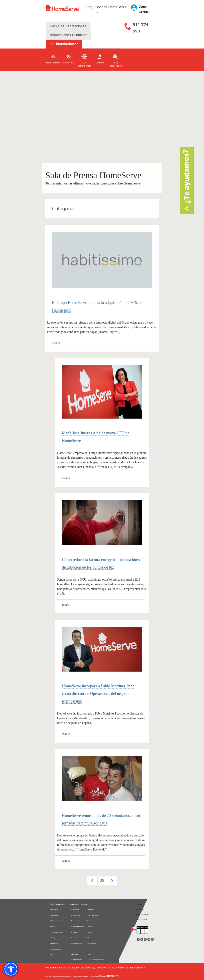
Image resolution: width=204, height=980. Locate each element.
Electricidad (54, 915)
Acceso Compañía (141, 919)
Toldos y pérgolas (91, 915)
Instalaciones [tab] (67, 44)
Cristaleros (89, 926)
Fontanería (54, 909)
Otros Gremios (90, 943)
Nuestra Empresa (77, 959)
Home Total (54, 943)
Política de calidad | (94, 976)
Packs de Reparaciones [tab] (68, 26)
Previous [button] (92, 881)
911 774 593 (141, 28)
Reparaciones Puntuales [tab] (69, 35)
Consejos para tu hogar (97, 959)
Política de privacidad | (58, 976)
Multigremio (54, 938)
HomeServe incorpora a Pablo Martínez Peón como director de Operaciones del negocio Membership (98, 694)
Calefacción (75, 915)
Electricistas (75, 909)
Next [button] (112, 881)
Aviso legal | (49, 976)
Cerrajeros (89, 921)
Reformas (89, 938)
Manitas (74, 932)
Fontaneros (75, 921)
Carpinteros (89, 909)
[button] (11, 969)
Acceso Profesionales (142, 914)
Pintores (89, 932)
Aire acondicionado (56, 932)
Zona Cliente (139, 909)
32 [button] (102, 881)
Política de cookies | (70, 976)
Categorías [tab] (105, 209)
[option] (102, 881)
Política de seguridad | (83, 976)
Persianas (75, 938)
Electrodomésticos (56, 921)
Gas (52, 926)
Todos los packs (55, 949)
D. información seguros (57, 955)
